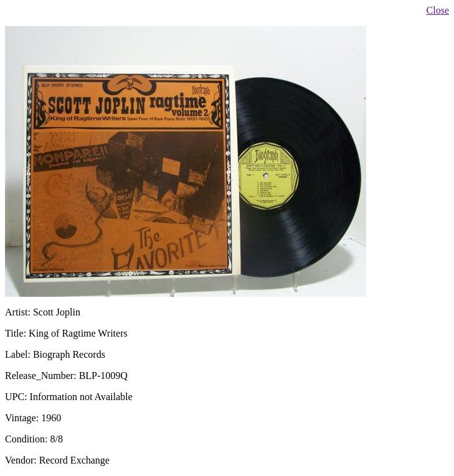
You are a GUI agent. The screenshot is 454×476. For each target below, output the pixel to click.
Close (438, 10)
